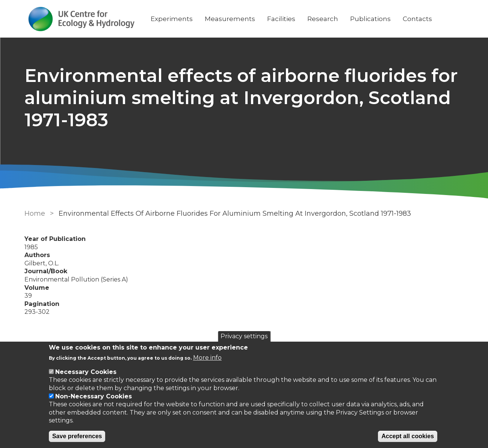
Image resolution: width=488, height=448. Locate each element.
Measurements (230, 19)
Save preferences (77, 436)
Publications (370, 19)
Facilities (281, 19)
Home (35, 213)
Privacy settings (244, 336)
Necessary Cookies (86, 372)
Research (323, 19)
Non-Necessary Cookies (94, 396)
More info (207, 358)
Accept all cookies (408, 436)
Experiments (172, 19)
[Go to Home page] (82, 19)
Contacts (417, 19)
